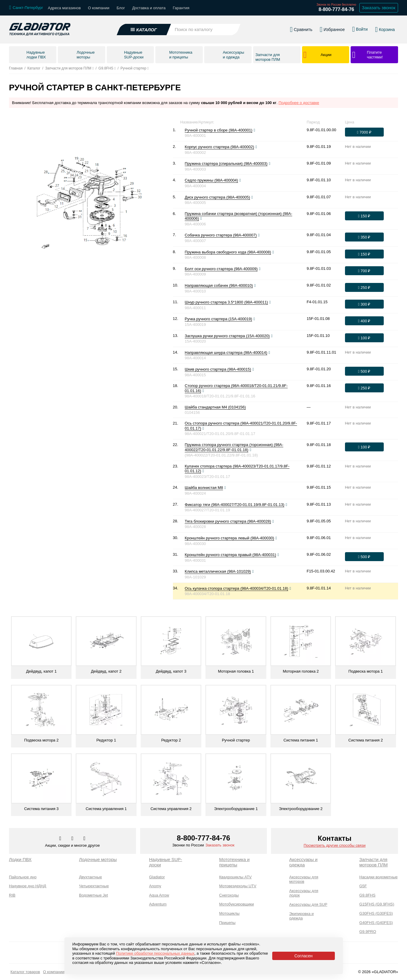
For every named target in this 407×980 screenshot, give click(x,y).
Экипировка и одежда (301, 916)
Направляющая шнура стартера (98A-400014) (226, 353)
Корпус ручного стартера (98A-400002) (220, 147)
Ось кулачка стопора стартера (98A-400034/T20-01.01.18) (237, 588)
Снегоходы (229, 895)
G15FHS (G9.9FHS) (377, 904)
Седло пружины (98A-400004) (212, 180)
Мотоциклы (229, 913)
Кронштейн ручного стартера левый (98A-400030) (230, 538)
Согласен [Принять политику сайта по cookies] (303, 956)
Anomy (155, 886)
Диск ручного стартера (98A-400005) (218, 197)
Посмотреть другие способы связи (335, 845)
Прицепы (227, 923)
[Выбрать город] (26, 8)
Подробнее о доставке (299, 103)
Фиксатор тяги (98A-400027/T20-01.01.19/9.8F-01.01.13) (235, 505)
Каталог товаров (25, 972)
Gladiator (157, 877)
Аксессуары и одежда (303, 862)
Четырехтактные (94, 886)
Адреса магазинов (64, 8)
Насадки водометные (378, 877)
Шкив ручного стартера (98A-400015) (218, 369)
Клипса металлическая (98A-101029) (218, 571)
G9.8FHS (367, 895)
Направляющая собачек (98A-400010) (219, 285)
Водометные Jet (93, 895)
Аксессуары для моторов (304, 879)
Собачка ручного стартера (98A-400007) (221, 235)
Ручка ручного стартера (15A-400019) (219, 319)
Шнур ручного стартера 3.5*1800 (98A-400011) (226, 302)
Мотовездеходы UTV (238, 886)
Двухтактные (90, 877)
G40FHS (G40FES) (376, 923)
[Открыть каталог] (144, 27)
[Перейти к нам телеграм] (73, 839)
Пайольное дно (23, 877)
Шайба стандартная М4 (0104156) (215, 407)
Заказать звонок (220, 845)
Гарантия (181, 8)
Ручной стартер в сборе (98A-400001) (219, 130)
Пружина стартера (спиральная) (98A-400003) (226, 164)
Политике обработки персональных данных (155, 953)
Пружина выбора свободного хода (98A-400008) (228, 252)
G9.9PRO (368, 932)
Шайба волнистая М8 (204, 488)
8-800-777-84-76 (336, 9)
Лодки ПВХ (20, 859)
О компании (99, 8)
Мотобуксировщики (237, 904)
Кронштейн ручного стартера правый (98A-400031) (231, 555)
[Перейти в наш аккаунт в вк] (61, 839)
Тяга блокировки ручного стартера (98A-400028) (228, 521)
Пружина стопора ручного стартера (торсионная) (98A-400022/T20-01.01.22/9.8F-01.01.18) (234, 447)
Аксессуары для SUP (308, 904)
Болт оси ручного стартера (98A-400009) (221, 269)
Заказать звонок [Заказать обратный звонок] (379, 8)
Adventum (158, 904)
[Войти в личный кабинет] (360, 26)
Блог (121, 8)
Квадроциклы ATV (235, 877)
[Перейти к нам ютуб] (85, 839)
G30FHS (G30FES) (376, 913)
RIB (12, 895)
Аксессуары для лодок (304, 893)
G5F (363, 886)
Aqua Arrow (159, 895)
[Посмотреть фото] (254, 130)
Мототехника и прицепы (234, 862)
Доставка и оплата (149, 8)
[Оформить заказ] (364, 132)
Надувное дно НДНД (28, 886)
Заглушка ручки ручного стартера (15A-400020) (227, 336)
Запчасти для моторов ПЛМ (373, 862)
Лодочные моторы (98, 859)
